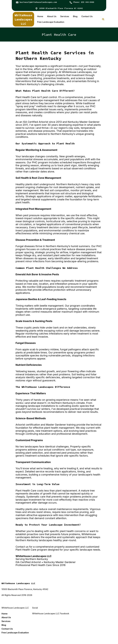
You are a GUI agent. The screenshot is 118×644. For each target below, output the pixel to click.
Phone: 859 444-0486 (84, 2)
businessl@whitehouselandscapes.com (38, 2)
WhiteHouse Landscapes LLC (23, 19)
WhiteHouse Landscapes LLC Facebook (51, 613)
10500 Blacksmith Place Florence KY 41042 (61, 8)
